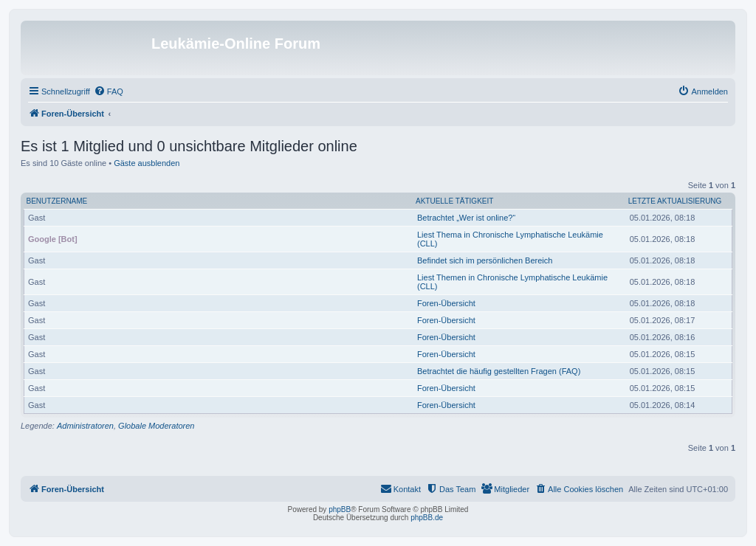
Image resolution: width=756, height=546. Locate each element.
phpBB (340, 509)
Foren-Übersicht (446, 303)
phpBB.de (427, 518)
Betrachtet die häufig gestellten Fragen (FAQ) (499, 371)
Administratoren (85, 426)
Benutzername (57, 201)
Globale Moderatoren (156, 426)
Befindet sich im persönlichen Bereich (485, 260)
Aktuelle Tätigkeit (454, 201)
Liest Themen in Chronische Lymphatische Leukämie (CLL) (512, 282)
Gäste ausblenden (147, 163)
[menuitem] (109, 91)
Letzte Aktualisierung (675, 201)
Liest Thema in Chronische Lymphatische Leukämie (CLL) (510, 239)
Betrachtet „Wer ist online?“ (466, 218)
